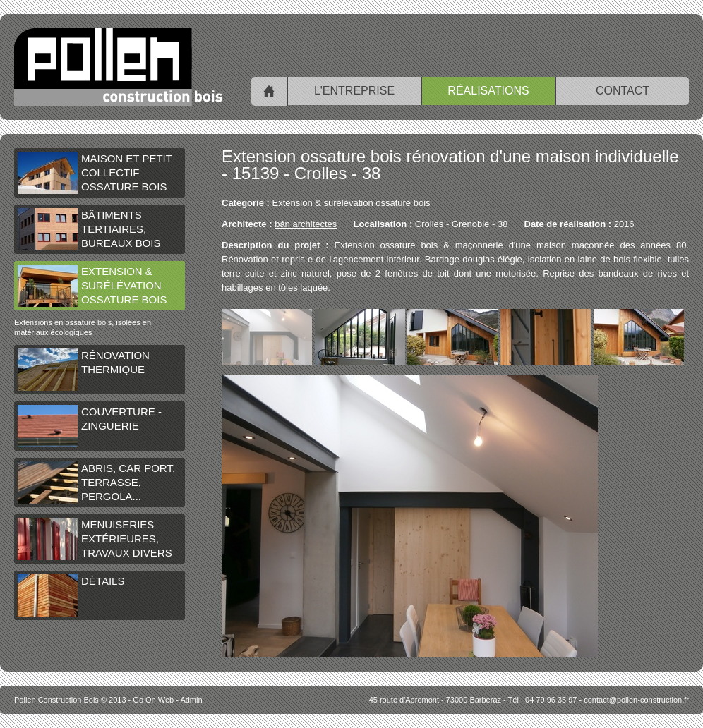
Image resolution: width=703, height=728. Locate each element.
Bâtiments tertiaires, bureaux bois (89, 229)
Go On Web (153, 700)
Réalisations (488, 91)
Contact (623, 91)
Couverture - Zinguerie (90, 426)
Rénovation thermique (84, 370)
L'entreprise (354, 91)
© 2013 (70, 700)
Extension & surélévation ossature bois (92, 286)
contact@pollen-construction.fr (636, 700)
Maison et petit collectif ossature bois (95, 173)
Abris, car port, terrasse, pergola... (96, 483)
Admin (191, 700)
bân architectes (306, 224)
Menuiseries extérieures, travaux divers (95, 539)
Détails (71, 595)
